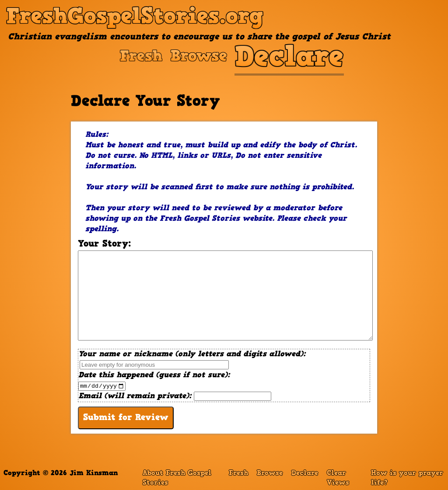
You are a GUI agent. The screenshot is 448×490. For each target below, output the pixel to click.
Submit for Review (126, 418)
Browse (270, 474)
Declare (305, 474)
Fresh (238, 474)
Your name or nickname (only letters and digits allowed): (192, 360)
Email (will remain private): (175, 397)
